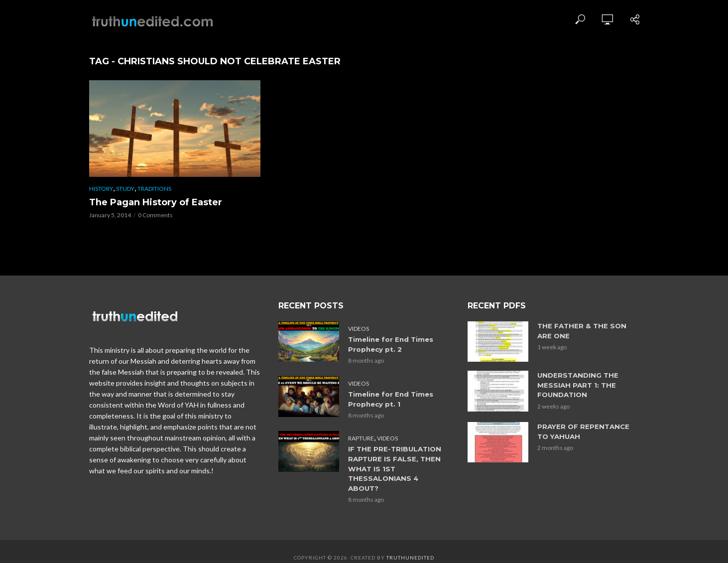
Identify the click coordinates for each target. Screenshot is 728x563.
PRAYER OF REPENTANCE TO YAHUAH (583, 430)
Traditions (154, 189)
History (101, 189)
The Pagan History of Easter (156, 202)
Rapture (361, 437)
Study (125, 189)
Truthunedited (410, 546)
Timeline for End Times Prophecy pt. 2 (391, 344)
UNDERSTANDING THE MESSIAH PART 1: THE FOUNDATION (577, 385)
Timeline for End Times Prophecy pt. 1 (391, 398)
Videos (359, 329)
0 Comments (155, 215)
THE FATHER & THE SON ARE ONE (580, 331)
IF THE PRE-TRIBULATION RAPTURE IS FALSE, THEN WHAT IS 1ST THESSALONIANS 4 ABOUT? (397, 462)
